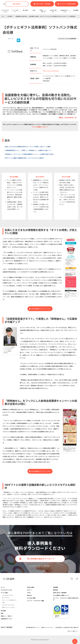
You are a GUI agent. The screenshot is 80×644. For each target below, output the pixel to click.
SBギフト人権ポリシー (73, 631)
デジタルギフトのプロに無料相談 (67, 38)
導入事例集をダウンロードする (41, 309)
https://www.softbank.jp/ (51, 71)
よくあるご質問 (31, 598)
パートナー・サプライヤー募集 (35, 601)
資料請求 (18, 4)
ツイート (11, 39)
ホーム (3, 587)
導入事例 (25, 10)
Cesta (3, 602)
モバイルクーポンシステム (8, 605)
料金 (34, 10)
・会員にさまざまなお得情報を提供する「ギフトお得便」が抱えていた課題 (27, 147)
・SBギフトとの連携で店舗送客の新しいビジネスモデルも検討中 (24, 158)
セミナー (29, 590)
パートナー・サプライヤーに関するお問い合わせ (66, 599)
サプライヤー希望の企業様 (68, 4)
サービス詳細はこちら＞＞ (40, 127)
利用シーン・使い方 (43, 11)
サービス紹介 (15, 11)
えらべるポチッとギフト (8, 595)
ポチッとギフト (6, 598)
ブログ (29, 593)
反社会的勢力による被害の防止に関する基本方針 (67, 627)
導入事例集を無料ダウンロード (41, 559)
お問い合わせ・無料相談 (43, 4)
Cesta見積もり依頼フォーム (61, 595)
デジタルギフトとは (5, 11)
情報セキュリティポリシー (48, 627)
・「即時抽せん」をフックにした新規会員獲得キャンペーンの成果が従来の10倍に (29, 154)
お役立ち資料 (53, 11)
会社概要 (76, 10)
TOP (3, 16)
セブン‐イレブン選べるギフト (9, 600)
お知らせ (29, 595)
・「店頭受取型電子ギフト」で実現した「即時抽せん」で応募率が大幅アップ (27, 150)
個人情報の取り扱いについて (33, 627)
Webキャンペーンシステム (8, 607)
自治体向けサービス (64, 11)
